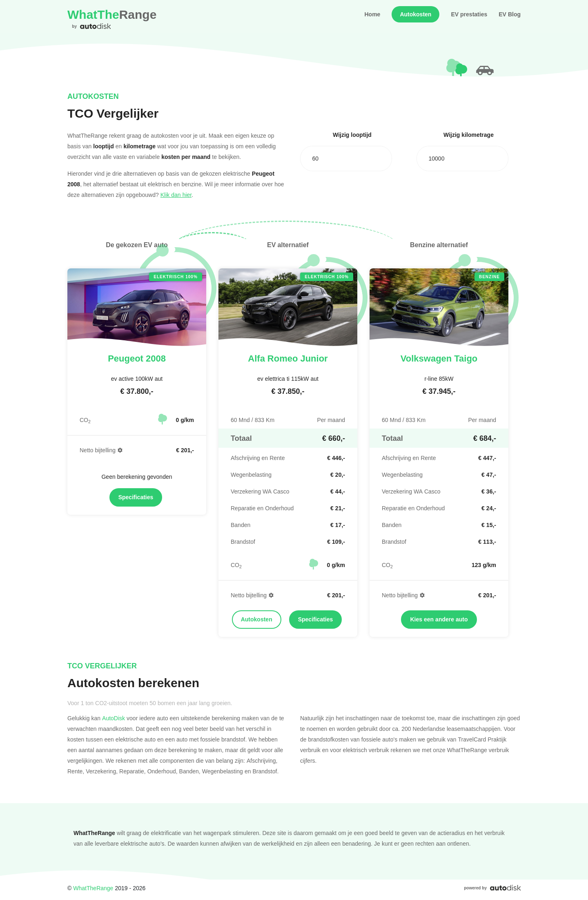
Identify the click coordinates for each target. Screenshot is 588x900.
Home (372, 14)
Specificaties (136, 497)
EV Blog (510, 14)
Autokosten (415, 14)
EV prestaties (469, 14)
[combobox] (346, 159)
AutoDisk (114, 718)
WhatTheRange (93, 888)
